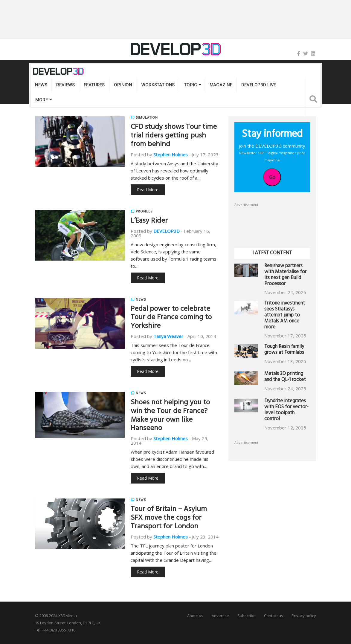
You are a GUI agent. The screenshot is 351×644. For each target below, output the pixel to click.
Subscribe (247, 616)
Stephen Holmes (171, 155)
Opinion (123, 85)
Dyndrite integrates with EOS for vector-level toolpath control (286, 410)
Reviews (65, 85)
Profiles (144, 211)
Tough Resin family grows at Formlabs (284, 350)
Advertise (220, 616)
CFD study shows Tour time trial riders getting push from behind (174, 136)
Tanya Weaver (168, 336)
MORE (41, 100)
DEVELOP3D (167, 231)
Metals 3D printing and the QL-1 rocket (285, 377)
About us (195, 616)
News (41, 85)
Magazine (221, 85)
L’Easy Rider (149, 221)
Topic (190, 85)
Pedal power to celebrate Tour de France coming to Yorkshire (171, 318)
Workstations (158, 85)
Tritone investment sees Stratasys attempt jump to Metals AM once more (285, 316)
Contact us (274, 616)
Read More (148, 190)
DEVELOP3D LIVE (259, 85)
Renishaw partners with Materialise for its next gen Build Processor (285, 275)
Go (272, 177)
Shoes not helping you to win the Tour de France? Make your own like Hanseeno (170, 416)
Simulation (147, 117)
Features (94, 85)
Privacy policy (304, 616)
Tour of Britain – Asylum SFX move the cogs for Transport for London (169, 518)
